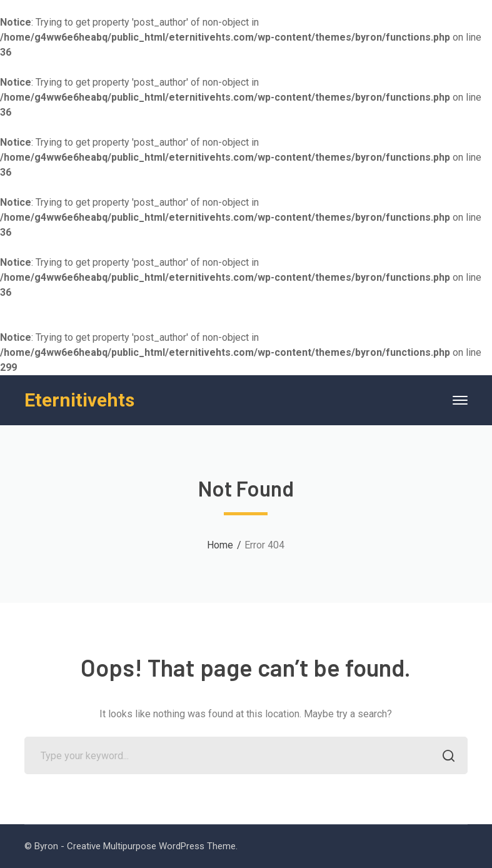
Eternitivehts (79, 400)
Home (220, 545)
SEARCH (445, 757)
